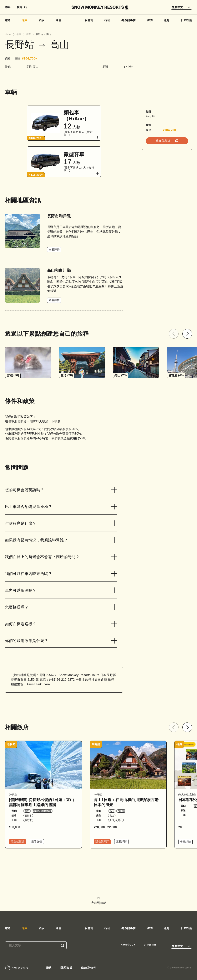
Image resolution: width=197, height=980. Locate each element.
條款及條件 (89, 968)
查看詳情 (54, 250)
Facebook (128, 944)
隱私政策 (67, 968)
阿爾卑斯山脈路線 (42, 811)
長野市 (28, 816)
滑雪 (59, 20)
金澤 (112, 820)
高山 (112, 811)
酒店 (42, 20)
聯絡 (8, 7)
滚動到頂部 (98, 901)
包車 (25, 20)
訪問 (150, 20)
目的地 (89, 20)
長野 (27, 811)
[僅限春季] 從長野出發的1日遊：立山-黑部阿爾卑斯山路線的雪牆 (42, 802)
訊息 (167, 20)
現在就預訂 (164, 141)
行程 (107, 20)
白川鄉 (121, 811)
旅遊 (8, 20)
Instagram (148, 944)
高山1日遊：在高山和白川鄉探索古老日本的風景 (126, 802)
